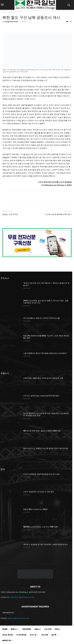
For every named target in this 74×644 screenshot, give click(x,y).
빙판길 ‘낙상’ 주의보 (10, 214)
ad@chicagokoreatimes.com (18, 618)
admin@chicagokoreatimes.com (22, 597)
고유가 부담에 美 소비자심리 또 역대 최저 (39, 492)
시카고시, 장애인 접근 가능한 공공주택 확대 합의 (41, 396)
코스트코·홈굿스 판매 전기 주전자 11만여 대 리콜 (41, 318)
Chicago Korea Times (11, 22)
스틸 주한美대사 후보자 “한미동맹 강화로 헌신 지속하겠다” (45, 353)
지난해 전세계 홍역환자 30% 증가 (58, 214)
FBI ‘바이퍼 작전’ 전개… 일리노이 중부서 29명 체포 (42, 431)
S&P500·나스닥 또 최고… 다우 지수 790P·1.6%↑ (41, 527)
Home (4, 12)
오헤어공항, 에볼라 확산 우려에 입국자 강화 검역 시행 (43, 378)
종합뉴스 (12, 12)
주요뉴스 (19, 12)
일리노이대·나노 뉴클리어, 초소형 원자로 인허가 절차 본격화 (46, 448)
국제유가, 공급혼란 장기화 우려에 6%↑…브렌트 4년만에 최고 (45, 544)
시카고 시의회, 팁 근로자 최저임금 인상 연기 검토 (42, 474)
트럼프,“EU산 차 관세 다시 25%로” (36, 509)
